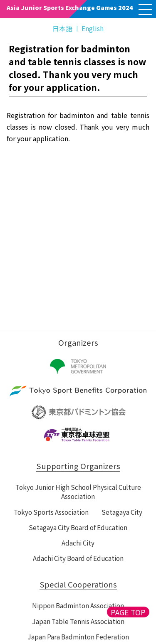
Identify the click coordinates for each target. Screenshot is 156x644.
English (93, 28)
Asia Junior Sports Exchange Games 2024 (70, 7)
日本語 (62, 28)
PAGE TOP (128, 612)
